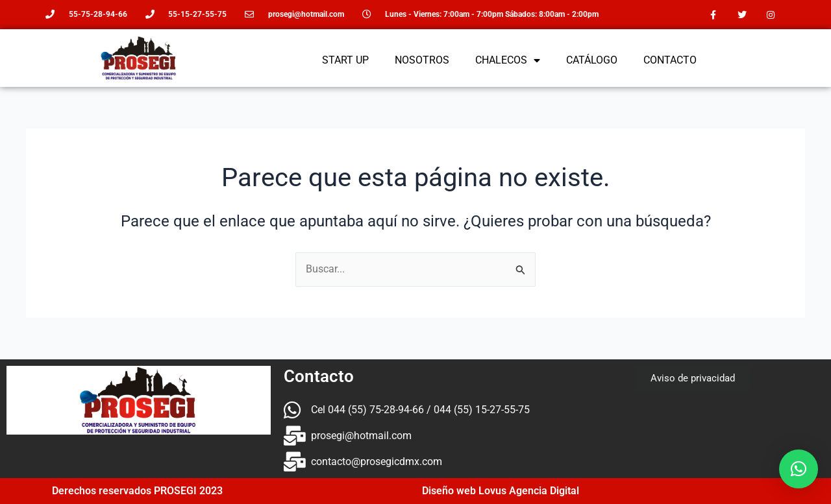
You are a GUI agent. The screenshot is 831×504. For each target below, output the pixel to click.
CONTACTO (670, 60)
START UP (345, 60)
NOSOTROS (422, 60)
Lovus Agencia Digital (529, 491)
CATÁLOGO (592, 60)
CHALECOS (508, 60)
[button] (799, 469)
